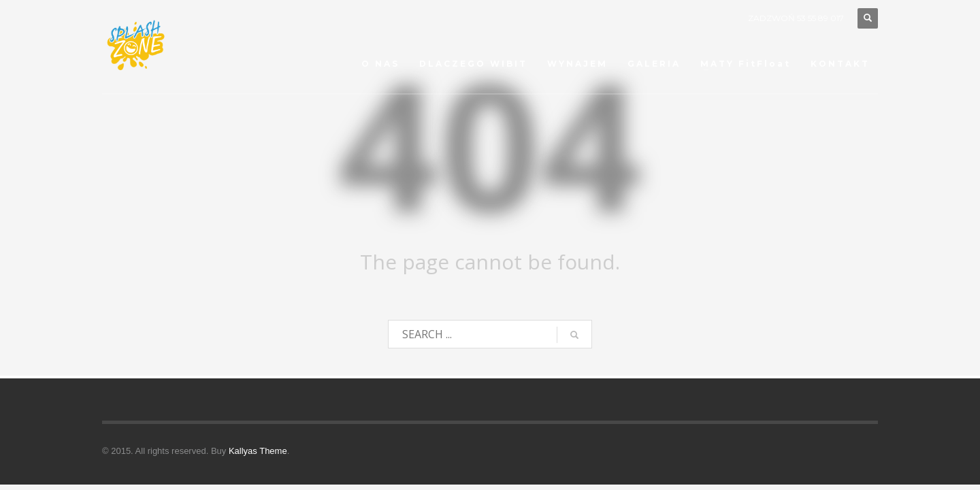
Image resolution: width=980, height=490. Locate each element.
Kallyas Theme (258, 451)
